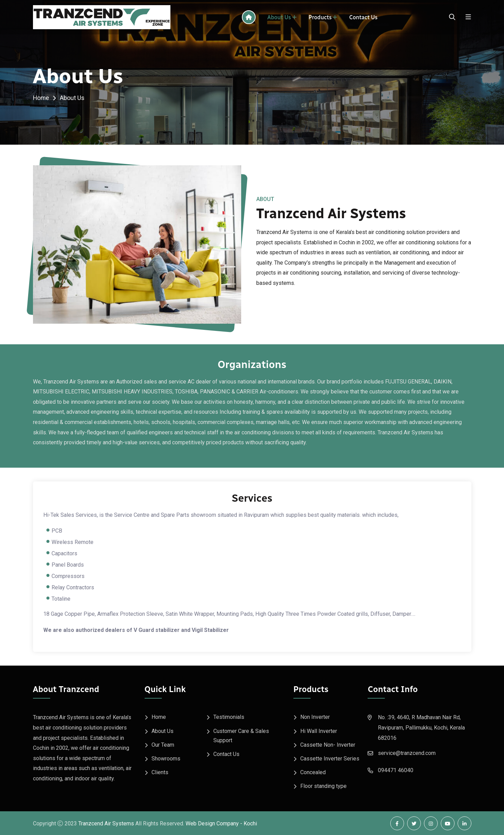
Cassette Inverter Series (330, 758)
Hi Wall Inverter (319, 731)
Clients (160, 772)
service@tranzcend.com (407, 753)
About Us (279, 17)
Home (41, 98)
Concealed (313, 772)
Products (320, 17)
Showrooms (166, 758)
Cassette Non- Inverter (328, 744)
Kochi (250, 823)
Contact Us (363, 17)
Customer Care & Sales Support (241, 735)
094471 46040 (396, 770)
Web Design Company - (214, 823)
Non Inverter (315, 717)
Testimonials (229, 717)
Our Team (163, 744)
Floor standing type (323, 786)
